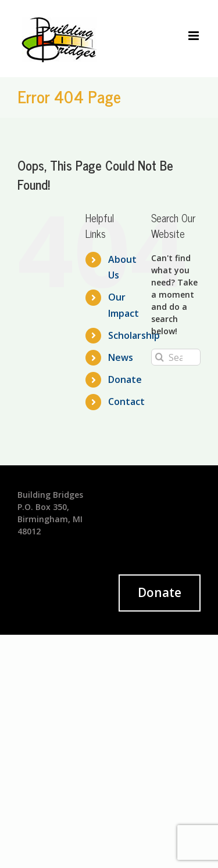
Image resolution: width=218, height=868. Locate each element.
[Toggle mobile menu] (194, 36)
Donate (125, 379)
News (121, 357)
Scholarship (134, 335)
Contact (126, 402)
